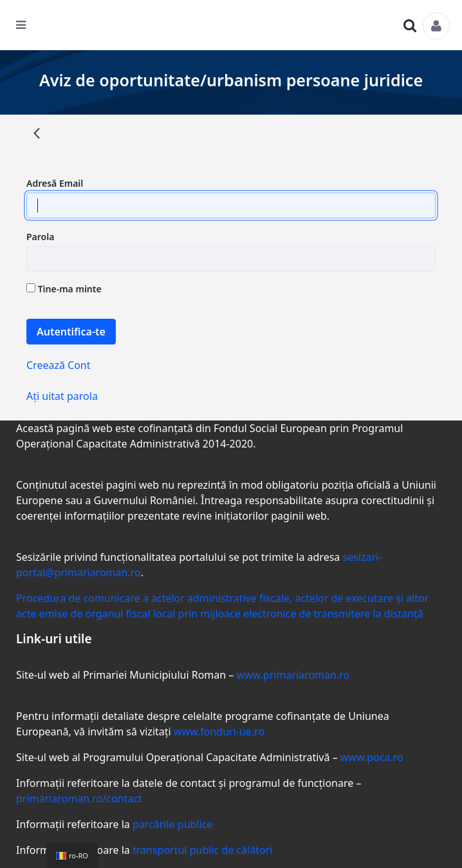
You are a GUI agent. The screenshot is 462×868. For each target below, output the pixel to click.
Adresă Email (55, 183)
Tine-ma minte (64, 289)
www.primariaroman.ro (293, 675)
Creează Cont (59, 365)
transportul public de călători (202, 850)
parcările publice (172, 824)
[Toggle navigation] (29, 28)
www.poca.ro (372, 757)
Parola (40, 237)
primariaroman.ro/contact (79, 798)
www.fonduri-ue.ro (219, 731)
